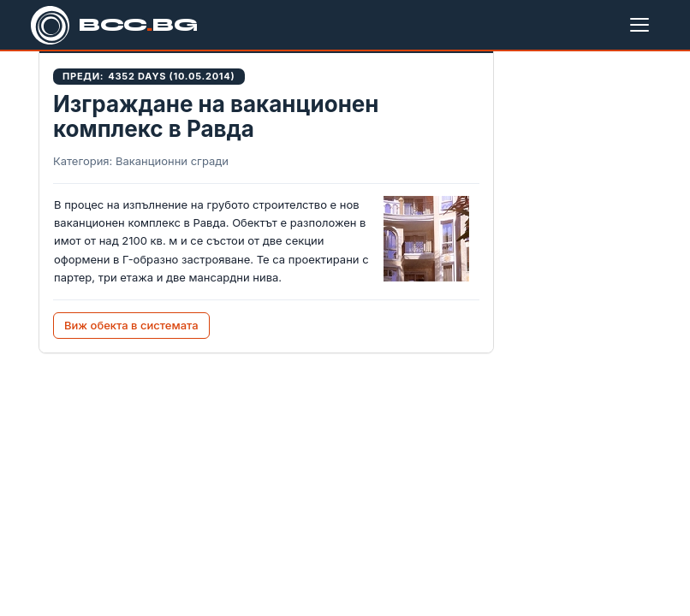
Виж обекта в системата (131, 325)
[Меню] (643, 25)
